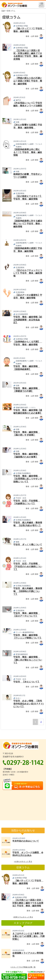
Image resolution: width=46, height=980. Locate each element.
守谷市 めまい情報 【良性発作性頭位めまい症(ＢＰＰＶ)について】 (28, 704)
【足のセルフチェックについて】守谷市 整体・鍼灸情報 (28, 273)
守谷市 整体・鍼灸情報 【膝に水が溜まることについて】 (28, 660)
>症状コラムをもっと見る (23, 917)
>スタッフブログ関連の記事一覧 (23, 967)
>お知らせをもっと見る (23, 861)
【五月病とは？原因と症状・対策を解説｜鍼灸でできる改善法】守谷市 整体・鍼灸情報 (28, 903)
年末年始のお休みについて (26, 841)
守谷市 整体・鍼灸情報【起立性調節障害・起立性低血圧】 (28, 320)
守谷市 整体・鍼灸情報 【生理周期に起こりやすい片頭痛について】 (28, 479)
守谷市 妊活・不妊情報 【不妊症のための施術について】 (28, 566)
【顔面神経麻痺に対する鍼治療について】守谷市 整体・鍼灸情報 (28, 224)
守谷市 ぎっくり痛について (28, 545)
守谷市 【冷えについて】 (27, 682)
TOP (3, 11)
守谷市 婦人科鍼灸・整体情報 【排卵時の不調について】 (28, 591)
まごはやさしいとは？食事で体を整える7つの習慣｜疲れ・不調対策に (28, 936)
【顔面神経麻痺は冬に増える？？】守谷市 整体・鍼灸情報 (28, 152)
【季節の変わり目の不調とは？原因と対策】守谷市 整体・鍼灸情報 (28, 81)
